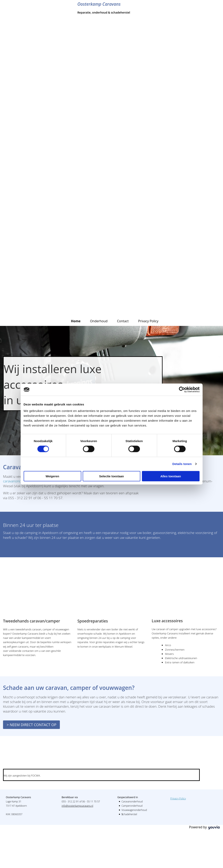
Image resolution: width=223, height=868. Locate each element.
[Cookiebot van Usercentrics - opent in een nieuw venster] (182, 390)
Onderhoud (99, 321)
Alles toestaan (171, 476)
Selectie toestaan (111, 476)
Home (76, 321)
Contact (123, 321)
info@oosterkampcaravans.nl (77, 806)
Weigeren (52, 476)
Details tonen (182, 464)
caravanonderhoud (18, 481)
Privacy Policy (148, 321)
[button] (31, 725)
